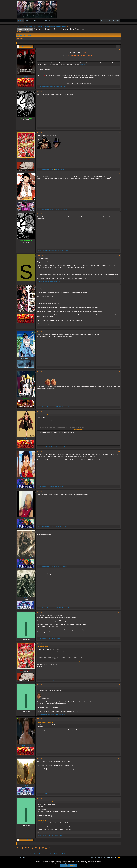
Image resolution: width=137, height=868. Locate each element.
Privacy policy (110, 858)
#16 (118, 645)
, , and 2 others (53, 449)
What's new (38, 20)
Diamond (27, 480)
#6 (119, 255)
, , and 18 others (56, 409)
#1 (119, 50)
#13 (118, 533)
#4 (119, 174)
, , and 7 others (53, 716)
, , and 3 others (52, 369)
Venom (27, 787)
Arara (19, 32)
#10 (118, 413)
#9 (119, 373)
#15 (118, 614)
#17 (118, 686)
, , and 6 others (52, 489)
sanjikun (27, 201)
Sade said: (41, 690)
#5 (119, 214)
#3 (119, 133)
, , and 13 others (54, 209)
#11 (118, 453)
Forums (21, 20)
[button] (32, 20)
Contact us (93, 858)
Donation (28, 20)
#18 (118, 720)
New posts (20, 23)
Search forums (27, 23)
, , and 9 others (54, 528)
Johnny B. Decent (27, 747)
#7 (119, 288)
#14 (118, 573)
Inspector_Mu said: (44, 648)
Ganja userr (27, 315)
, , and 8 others (50, 283)
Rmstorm (27, 440)
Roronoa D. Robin (27, 560)
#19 (118, 760)
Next (31, 46)
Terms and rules (101, 858)
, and (50, 682)
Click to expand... (78, 431)
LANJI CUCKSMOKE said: (45, 724)
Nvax (27, 520)
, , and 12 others (54, 251)
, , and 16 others (55, 128)
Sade (27, 600)
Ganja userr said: (43, 417)
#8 (119, 333)
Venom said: (42, 822)
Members (47, 20)
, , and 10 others (56, 610)
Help (116, 858)
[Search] (116, 20)
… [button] (25, 46)
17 (27, 46)
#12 (118, 493)
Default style (21, 858)
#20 (118, 800)
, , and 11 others (53, 87)
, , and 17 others (55, 169)
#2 (119, 91)
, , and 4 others (53, 756)
